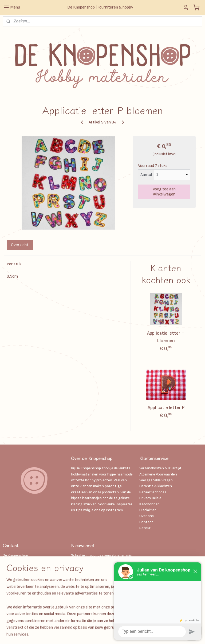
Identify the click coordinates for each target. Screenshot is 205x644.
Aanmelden (85, 573)
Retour (145, 528)
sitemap (103, 634)
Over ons (147, 516)
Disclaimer (148, 510)
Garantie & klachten (156, 486)
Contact (146, 522)
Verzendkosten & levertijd (160, 468)
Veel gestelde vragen (156, 480)
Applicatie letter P (166, 408)
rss (112, 634)
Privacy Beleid (150, 498)
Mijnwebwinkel (171, 634)
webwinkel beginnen (129, 634)
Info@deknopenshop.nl (21, 585)
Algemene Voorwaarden (158, 474)
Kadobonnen (149, 504)
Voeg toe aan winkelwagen (164, 192)
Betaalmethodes (153, 492)
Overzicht (20, 245)
